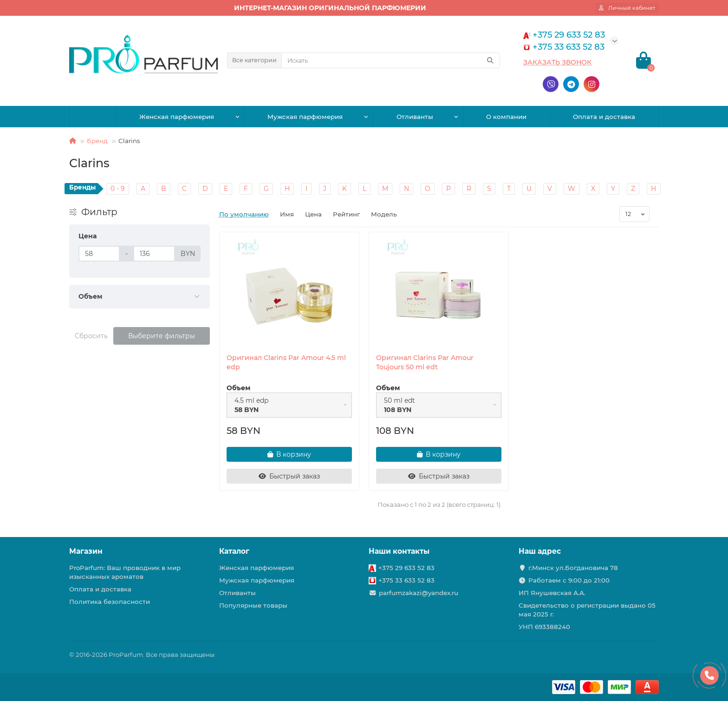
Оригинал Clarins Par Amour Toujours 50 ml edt (425, 362)
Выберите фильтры (162, 336)
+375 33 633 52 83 (406, 580)
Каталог (234, 551)
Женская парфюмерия (177, 117)
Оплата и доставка (604, 117)
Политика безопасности (110, 602)
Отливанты (415, 117)
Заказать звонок (557, 62)
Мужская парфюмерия (305, 117)
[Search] (391, 60)
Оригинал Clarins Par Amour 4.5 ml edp (286, 362)
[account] (627, 8)
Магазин (86, 551)
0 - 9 (118, 189)
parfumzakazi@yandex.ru (419, 593)
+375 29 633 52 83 (406, 568)
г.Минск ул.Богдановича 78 (573, 568)
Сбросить (91, 336)
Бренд (97, 141)
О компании (506, 117)
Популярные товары (253, 605)
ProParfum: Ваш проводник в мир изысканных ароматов (125, 572)
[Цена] (99, 254)
